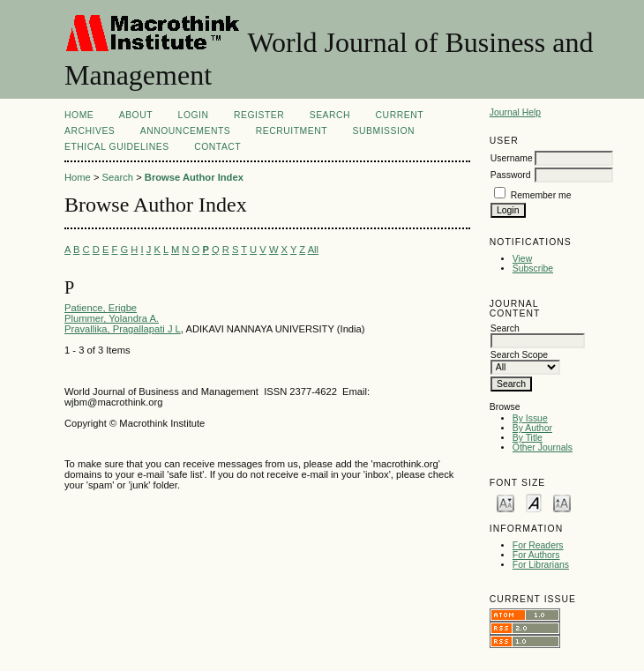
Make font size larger (562, 502)
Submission (384, 131)
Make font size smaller (505, 502)
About (136, 115)
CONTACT (217, 147)
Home (79, 115)
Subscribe (533, 268)
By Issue (530, 418)
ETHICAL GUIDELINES (117, 147)
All (313, 250)
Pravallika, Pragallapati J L (123, 329)
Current (400, 115)
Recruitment (292, 131)
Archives (90, 131)
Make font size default (534, 502)
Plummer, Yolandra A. (112, 318)
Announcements (186, 131)
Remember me (541, 195)
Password (511, 175)
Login (194, 115)
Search (330, 115)
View (522, 259)
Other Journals (543, 447)
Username (512, 158)
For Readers (538, 545)
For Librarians (541, 565)
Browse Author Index (194, 177)
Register (259, 115)
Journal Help (515, 112)
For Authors (536, 555)
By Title (528, 438)
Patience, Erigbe (101, 308)
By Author (532, 428)
